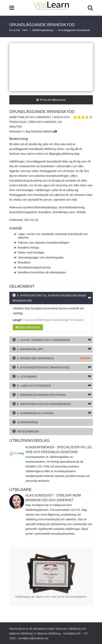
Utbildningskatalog (43, 30)
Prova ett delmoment (51, 100)
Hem (25, 30)
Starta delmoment (28, 327)
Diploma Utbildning (21, 633)
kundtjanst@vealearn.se (33, 638)
